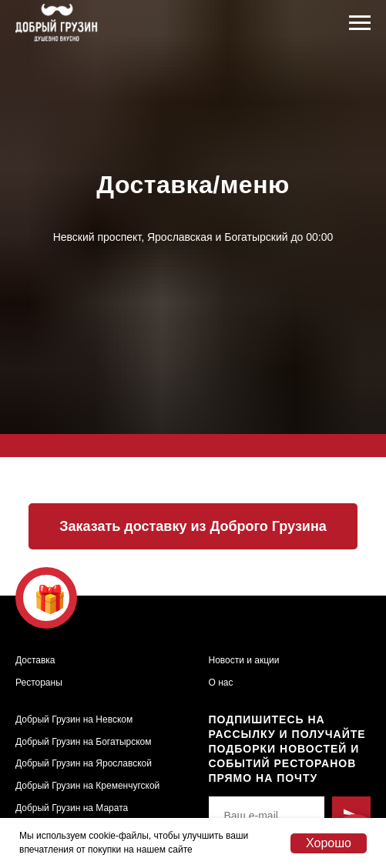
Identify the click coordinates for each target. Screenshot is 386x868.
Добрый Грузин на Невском (74, 719)
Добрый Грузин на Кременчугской (87, 786)
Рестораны (39, 683)
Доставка (35, 660)
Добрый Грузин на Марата (72, 808)
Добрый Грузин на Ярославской (84, 763)
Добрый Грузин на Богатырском (83, 742)
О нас (221, 683)
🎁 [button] (50, 599)
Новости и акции (244, 660)
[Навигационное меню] (360, 23)
